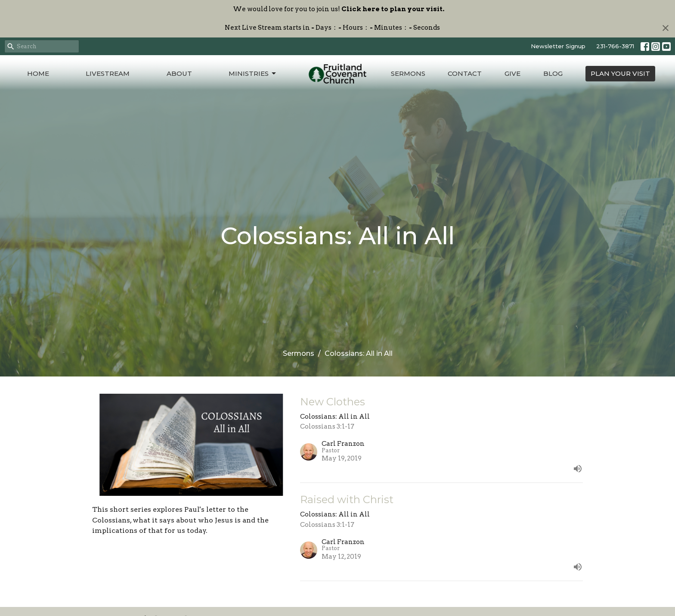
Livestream (108, 73)
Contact (465, 73)
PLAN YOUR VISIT (620, 73)
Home (38, 73)
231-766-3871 (615, 46)
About (179, 73)
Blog (553, 73)
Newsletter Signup (558, 46)
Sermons (408, 73)
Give (512, 73)
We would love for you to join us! (339, 9)
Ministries (253, 74)
